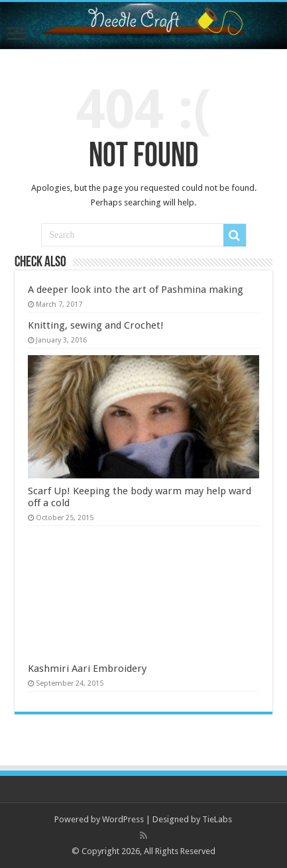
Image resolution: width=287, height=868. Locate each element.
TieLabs (217, 819)
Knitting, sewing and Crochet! (96, 325)
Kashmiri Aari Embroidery (87, 669)
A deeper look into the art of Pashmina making (136, 290)
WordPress (123, 819)
